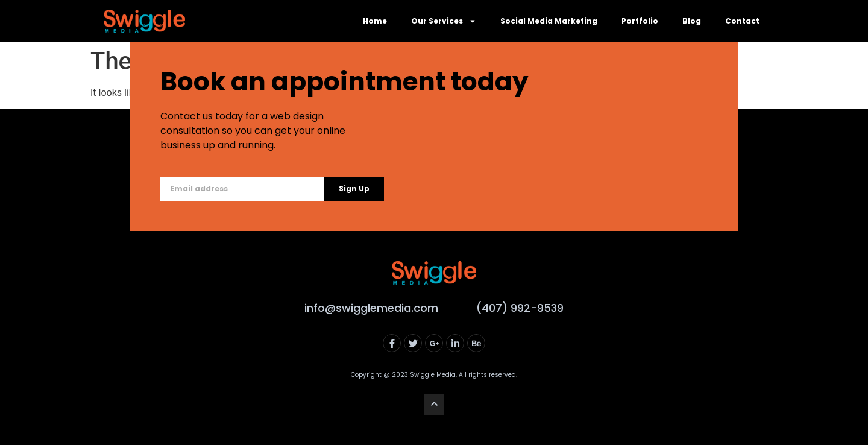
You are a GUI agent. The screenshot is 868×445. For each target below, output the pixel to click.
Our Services (444, 21)
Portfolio (640, 21)
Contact (742, 21)
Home (375, 21)
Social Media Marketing (549, 21)
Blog (692, 21)
